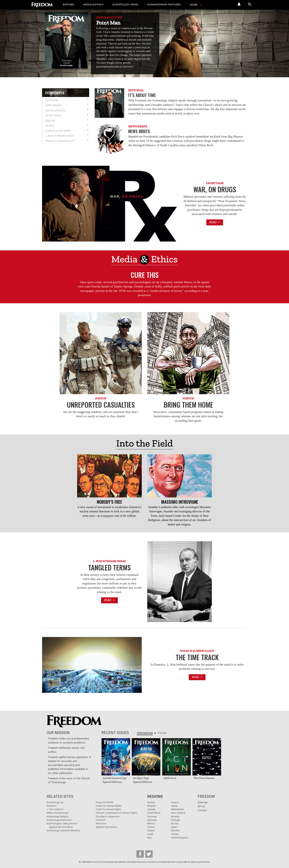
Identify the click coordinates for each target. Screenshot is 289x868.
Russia (175, 823)
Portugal (176, 820)
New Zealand (178, 813)
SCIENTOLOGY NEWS (127, 5)
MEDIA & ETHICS (94, 5)
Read (215, 222)
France (151, 827)
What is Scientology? (58, 813)
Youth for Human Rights (108, 809)
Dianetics (52, 806)
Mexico (151, 823)
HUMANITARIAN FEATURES (167, 5)
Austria (151, 802)
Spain (174, 827)
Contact (202, 810)
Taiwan (175, 834)
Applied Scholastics (106, 827)
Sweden (175, 830)
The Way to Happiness (108, 816)
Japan (174, 806)
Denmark (152, 820)
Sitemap (203, 802)
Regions (155, 796)
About (201, 806)
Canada (151, 809)
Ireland (151, 830)
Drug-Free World (104, 802)
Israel (150, 834)
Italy (149, 838)
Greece (175, 802)
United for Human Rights (109, 806)
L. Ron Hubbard (55, 809)
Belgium (152, 806)
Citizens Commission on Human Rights (116, 813)
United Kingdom (180, 838)
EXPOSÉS (69, 5)
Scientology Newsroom (59, 820)
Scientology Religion (58, 816)
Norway (175, 816)
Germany (152, 816)
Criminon (100, 820)
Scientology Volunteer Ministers (63, 830)
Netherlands (178, 809)
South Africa (154, 813)
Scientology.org (55, 802)
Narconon (101, 823)
